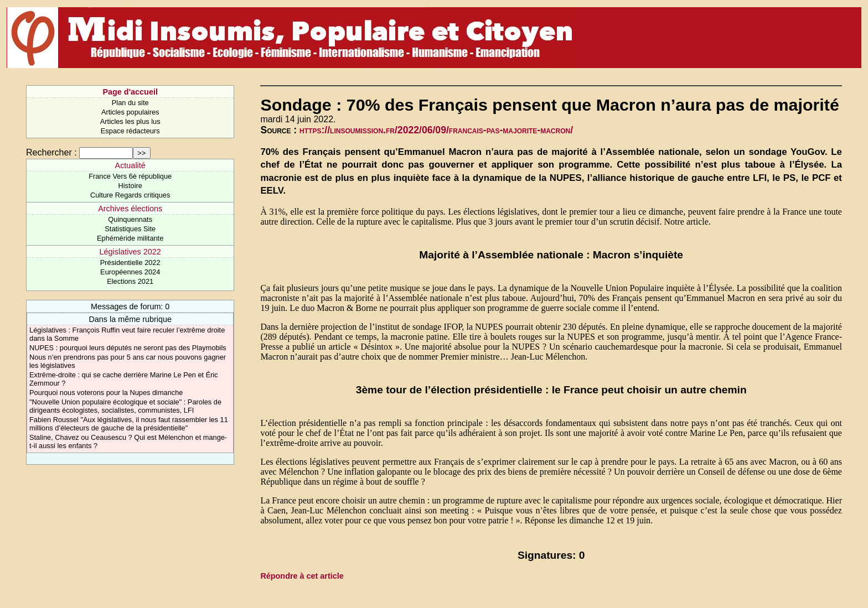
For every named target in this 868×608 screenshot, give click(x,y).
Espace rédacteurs (130, 131)
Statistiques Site (130, 229)
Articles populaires (130, 112)
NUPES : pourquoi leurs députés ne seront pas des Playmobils (128, 348)
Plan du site (130, 103)
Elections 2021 (130, 281)
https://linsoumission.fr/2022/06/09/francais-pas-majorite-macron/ (436, 130)
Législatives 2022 (130, 252)
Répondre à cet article (302, 576)
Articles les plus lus (130, 121)
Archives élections (130, 209)
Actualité (130, 165)
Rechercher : (51, 152)
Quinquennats (130, 219)
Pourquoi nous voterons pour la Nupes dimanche (106, 393)
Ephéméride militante (130, 238)
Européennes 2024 (130, 272)
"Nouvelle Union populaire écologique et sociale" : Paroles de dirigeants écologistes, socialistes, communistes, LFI (125, 406)
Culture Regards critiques (130, 195)
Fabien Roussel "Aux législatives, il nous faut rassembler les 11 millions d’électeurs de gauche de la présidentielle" (129, 424)
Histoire (130, 186)
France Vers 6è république (130, 176)
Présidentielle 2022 (130, 263)
